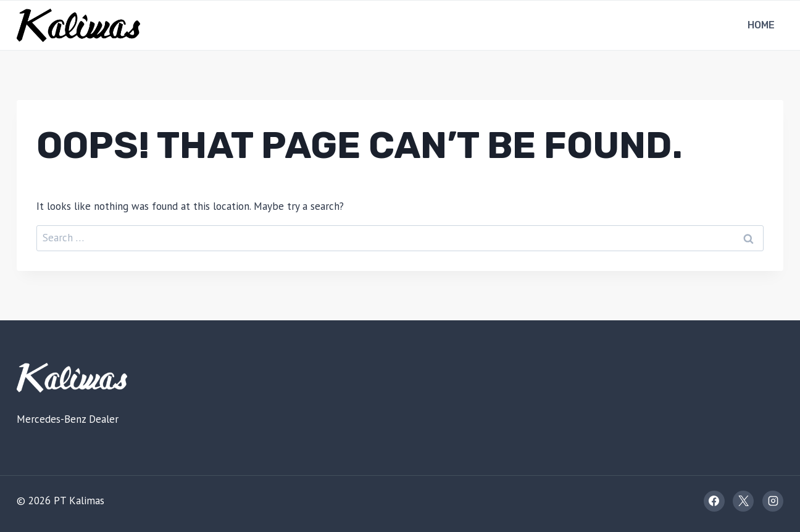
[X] (743, 501)
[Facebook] (714, 501)
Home (761, 25)
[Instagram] (773, 501)
